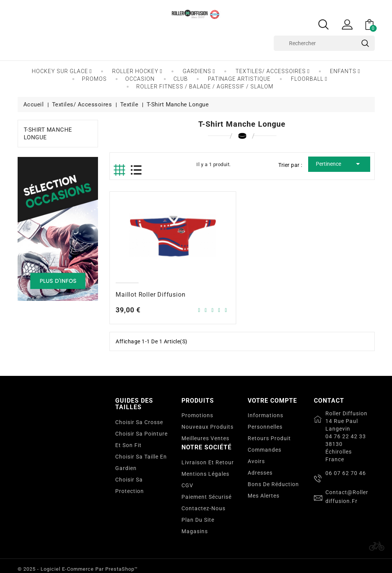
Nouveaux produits (207, 427)
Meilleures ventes (205, 438)
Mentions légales (205, 474)
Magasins (195, 531)
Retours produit (269, 438)
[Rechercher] (324, 43)
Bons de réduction (273, 484)
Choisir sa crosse (139, 422)
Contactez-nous (203, 508)
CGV (187, 485)
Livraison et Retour (208, 462)
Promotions (197, 415)
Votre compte (272, 401)
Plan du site (198, 520)
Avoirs (256, 461)
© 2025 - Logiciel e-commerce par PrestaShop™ (78, 569)
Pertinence (339, 164)
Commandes (265, 450)
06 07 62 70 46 (346, 473)
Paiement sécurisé (207, 497)
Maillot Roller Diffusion (150, 295)
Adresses (260, 473)
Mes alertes (264, 496)
